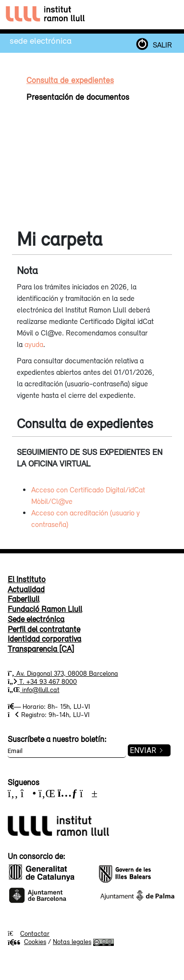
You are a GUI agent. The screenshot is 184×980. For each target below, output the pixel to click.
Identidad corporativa (44, 639)
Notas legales (72, 942)
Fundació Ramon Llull (45, 609)
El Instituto (27, 579)
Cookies (27, 942)
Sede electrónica (41, 40)
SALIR (162, 45)
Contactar (35, 933)
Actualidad (26, 589)
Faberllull (24, 599)
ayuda (34, 344)
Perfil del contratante (44, 629)
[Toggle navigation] (169, 15)
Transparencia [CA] (41, 649)
